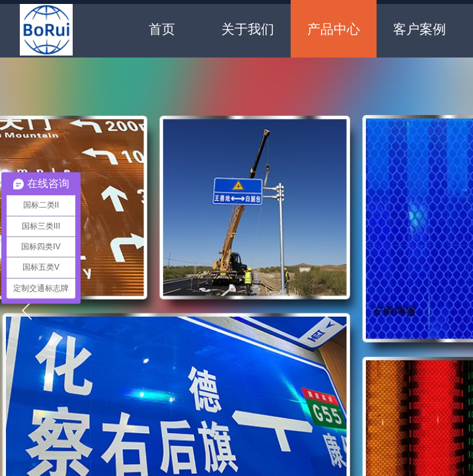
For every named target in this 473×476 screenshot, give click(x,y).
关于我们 (248, 29)
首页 (162, 29)
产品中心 (334, 29)
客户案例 (419, 29)
